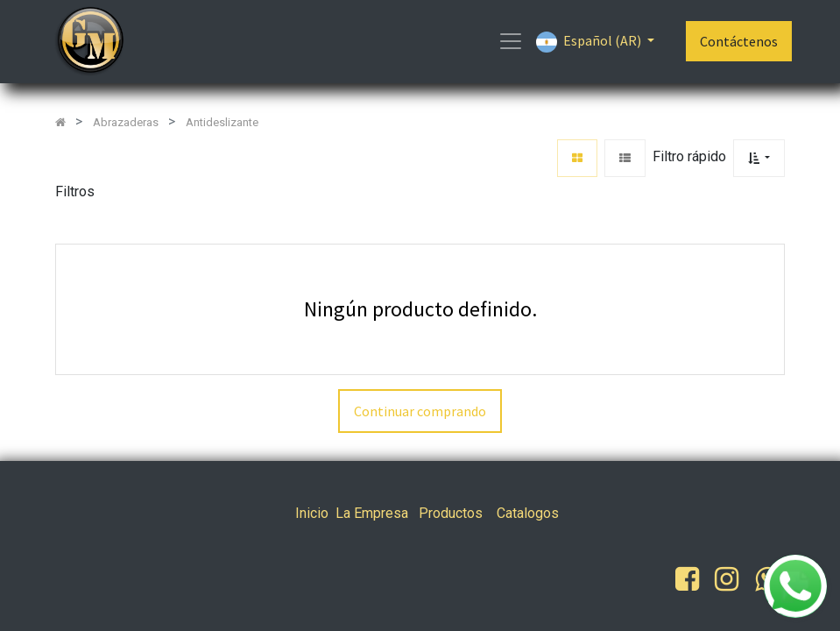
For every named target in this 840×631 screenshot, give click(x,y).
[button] (759, 158)
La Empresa (372, 513)
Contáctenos (739, 41)
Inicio (312, 513)
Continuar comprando (420, 411)
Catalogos (528, 513)
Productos (451, 513)
